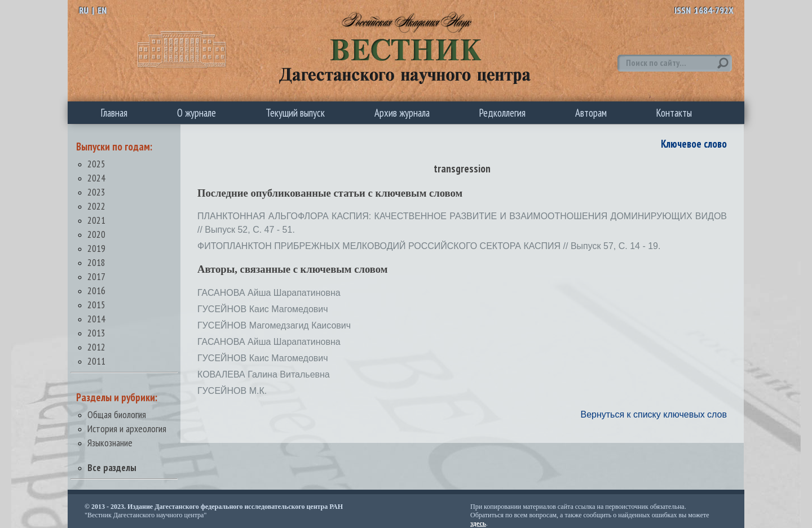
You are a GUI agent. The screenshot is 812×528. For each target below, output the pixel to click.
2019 (96, 248)
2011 (96, 361)
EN (102, 10)
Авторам (591, 113)
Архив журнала (402, 113)
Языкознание (110, 443)
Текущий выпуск (295, 113)
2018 (96, 262)
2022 (96, 206)
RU (84, 10)
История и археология (127, 429)
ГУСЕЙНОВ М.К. (232, 391)
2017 (96, 276)
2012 (96, 347)
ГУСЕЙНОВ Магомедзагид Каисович (274, 325)
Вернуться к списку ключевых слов (654, 414)
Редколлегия (502, 113)
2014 (96, 319)
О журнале (197, 113)
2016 (96, 290)
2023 (96, 192)
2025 (96, 164)
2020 (96, 234)
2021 (96, 220)
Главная (114, 113)
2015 (96, 305)
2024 (96, 178)
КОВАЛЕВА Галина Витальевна (264, 374)
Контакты (674, 113)
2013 (96, 333)
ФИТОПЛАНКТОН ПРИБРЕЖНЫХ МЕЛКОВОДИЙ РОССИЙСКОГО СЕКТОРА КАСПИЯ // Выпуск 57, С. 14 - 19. (429, 246)
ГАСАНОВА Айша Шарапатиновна (269, 293)
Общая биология (117, 414)
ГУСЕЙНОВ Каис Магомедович (263, 309)
